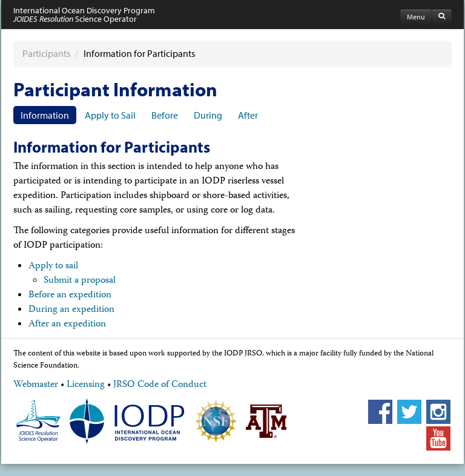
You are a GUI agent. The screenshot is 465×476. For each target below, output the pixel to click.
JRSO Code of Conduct (160, 385)
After (248, 115)
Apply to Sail (110, 115)
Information (45, 115)
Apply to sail (53, 266)
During (208, 115)
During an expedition (71, 310)
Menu (416, 17)
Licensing (86, 385)
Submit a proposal (80, 281)
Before (165, 115)
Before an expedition (70, 296)
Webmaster (36, 385)
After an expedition (67, 325)
